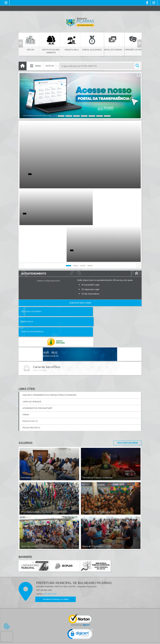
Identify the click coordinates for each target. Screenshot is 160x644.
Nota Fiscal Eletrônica (32, 275)
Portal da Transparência (32, 285)
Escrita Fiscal (89, 275)
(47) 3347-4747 (50, 537)
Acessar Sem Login (80, 266)
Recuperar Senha (53, 244)
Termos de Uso (80, 638)
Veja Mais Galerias (126, 386)
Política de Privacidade (80, 641)
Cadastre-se (41, 244)
